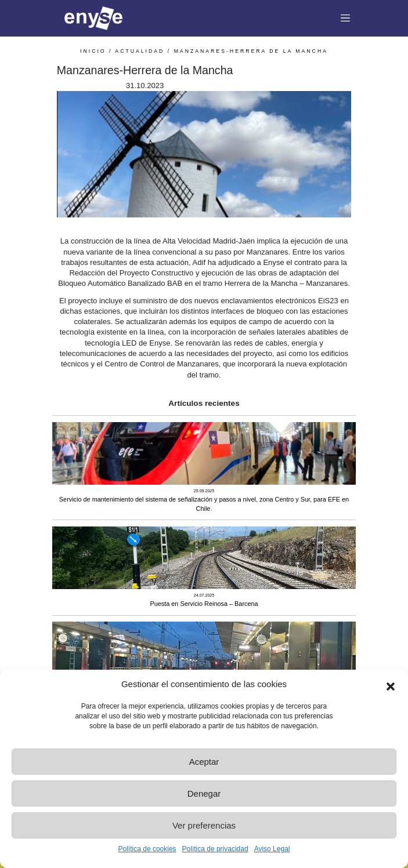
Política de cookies (147, 849)
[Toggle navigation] (346, 19)
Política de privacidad (215, 849)
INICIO (93, 51)
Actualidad (140, 51)
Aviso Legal (272, 849)
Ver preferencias (204, 825)
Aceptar (204, 762)
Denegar (204, 793)
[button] (391, 684)
